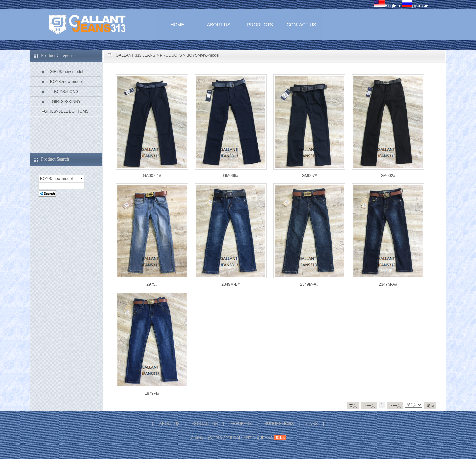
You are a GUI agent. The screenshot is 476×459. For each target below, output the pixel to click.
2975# (152, 284)
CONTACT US (301, 25)
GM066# (231, 176)
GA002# (388, 176)
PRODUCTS (260, 25)
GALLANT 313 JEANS (136, 55)
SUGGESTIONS (279, 424)
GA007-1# (152, 176)
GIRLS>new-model (66, 72)
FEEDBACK (241, 424)
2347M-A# (388, 284)
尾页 (430, 406)
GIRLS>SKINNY (66, 102)
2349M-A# (309, 284)
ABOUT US (219, 25)
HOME (178, 25)
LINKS (312, 424)
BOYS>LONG (66, 92)
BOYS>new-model (203, 55)
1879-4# (152, 393)
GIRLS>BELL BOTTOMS (66, 111)
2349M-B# (231, 284)
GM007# (309, 176)
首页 (353, 406)
